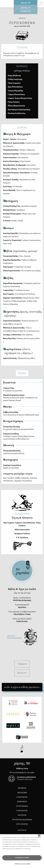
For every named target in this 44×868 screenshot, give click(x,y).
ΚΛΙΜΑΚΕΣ (22, 66)
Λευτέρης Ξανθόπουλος (18, 335)
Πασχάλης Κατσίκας (19, 150)
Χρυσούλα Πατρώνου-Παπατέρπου (20, 174)
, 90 (22, 763)
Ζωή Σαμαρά (17, 267)
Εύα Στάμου (12, 187)
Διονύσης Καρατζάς (22, 235)
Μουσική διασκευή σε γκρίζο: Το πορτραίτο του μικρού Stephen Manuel (22, 398)
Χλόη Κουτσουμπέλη (21, 154)
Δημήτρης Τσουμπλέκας (23, 481)
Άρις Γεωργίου (19, 294)
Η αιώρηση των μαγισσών (22, 389)
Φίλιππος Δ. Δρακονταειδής (22, 145)
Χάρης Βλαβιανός (14, 76)
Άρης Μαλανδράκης (15, 87)
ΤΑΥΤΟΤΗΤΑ (22, 815)
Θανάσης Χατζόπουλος (17, 113)
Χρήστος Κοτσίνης (19, 358)
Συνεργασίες (22, 797)
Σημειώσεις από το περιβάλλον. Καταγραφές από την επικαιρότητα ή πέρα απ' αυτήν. (21, 54)
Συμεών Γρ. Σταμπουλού (22, 242)
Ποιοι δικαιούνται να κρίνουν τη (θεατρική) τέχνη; (22, 413)
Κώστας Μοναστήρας (17, 161)
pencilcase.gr (22, 830)
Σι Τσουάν (13, 221)
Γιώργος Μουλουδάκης (16, 94)
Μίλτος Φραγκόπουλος (16, 106)
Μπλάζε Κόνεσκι (14, 210)
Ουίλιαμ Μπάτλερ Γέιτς (20, 206)
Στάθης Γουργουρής (15, 79)
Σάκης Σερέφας (14, 102)
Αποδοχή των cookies (22, 858)
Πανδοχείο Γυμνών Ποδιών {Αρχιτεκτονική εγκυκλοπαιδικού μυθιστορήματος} (22, 436)
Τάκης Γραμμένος (14, 83)
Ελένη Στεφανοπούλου (22, 271)
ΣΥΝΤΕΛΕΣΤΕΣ (22, 811)
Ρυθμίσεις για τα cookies (23, 864)
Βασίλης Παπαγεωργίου (19, 215)
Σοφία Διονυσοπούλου (21, 322)
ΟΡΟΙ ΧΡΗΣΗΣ (22, 824)
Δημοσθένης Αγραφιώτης (22, 285)
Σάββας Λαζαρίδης (22, 478)
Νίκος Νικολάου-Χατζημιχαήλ (19, 165)
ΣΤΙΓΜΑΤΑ (22, 48)
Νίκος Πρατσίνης (22, 340)
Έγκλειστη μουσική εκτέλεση (22, 452)
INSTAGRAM (22, 793)
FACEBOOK (22, 788)
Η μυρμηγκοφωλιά (22, 606)
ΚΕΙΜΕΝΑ (22, 128)
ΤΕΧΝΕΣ (22, 373)
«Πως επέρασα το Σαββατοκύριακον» (22, 613)
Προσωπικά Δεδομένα (22, 820)
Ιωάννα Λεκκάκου (16, 158)
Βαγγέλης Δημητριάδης (20, 262)
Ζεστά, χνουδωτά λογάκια (22, 620)
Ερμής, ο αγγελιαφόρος (22, 599)
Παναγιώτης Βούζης (17, 256)
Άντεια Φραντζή (19, 192)
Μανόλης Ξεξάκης (21, 169)
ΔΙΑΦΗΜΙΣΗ (22, 802)
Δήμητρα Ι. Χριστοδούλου (21, 301)
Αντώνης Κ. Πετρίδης (19, 181)
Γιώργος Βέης (16, 290)
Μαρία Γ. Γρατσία (15, 139)
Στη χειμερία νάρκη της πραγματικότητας (22, 428)
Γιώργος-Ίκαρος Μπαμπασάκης (20, 98)
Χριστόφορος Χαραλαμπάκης (19, 110)
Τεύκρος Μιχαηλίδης (15, 91)
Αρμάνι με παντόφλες (22, 466)
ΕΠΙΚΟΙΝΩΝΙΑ (22, 806)
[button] (39, 835)
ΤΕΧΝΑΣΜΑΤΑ (22, 514)
